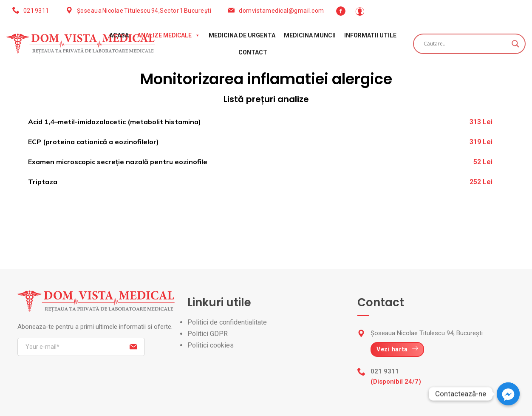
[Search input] (465, 44)
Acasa (119, 35)
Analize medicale (169, 35)
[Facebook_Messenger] (508, 394)
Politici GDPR (208, 334)
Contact (253, 52)
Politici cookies (211, 345)
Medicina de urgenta (242, 35)
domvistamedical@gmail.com (282, 11)
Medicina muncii (310, 35)
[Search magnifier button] (515, 44)
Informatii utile (370, 35)
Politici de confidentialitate (227, 322)
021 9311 (36, 11)
